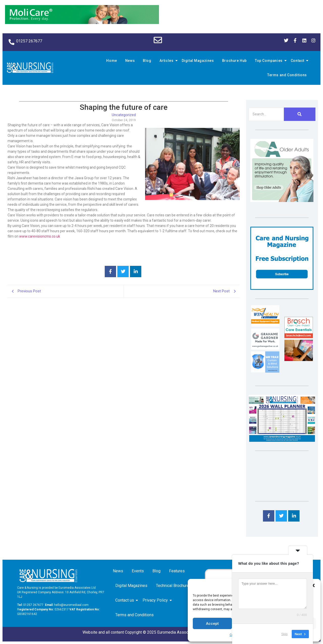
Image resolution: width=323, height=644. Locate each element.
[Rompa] (282, 201)
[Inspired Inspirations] (299, 360)
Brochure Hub (234, 61)
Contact (298, 61)
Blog (147, 61)
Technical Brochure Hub (177, 586)
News (130, 61)
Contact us (126, 600)
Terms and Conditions (287, 75)
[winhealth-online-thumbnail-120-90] (265, 325)
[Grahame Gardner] (265, 348)
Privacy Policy (156, 600)
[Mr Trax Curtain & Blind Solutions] (265, 371)
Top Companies (270, 61)
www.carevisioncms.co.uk (40, 236)
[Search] (266, 114)
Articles (167, 61)
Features (177, 571)
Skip (285, 634)
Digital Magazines (198, 61)
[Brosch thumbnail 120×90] (299, 337)
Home (112, 61)
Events (138, 571)
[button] (313, 585)
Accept (212, 624)
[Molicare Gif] (82, 23)
